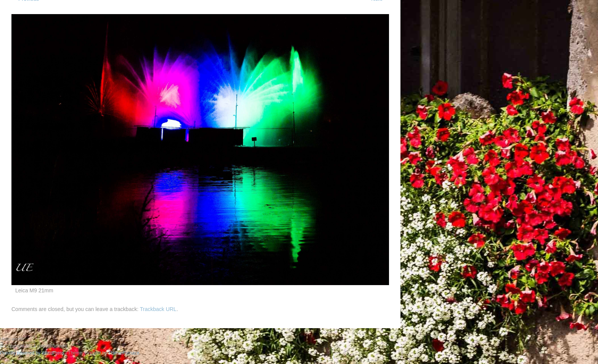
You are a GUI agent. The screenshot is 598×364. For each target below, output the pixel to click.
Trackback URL (158, 309)
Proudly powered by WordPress (32, 353)
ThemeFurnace (124, 353)
